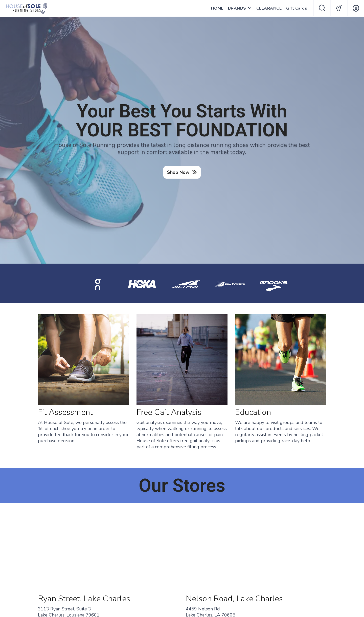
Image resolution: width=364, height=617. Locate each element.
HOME (217, 8)
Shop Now (178, 172)
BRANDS (237, 8)
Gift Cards (297, 8)
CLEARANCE (269, 8)
